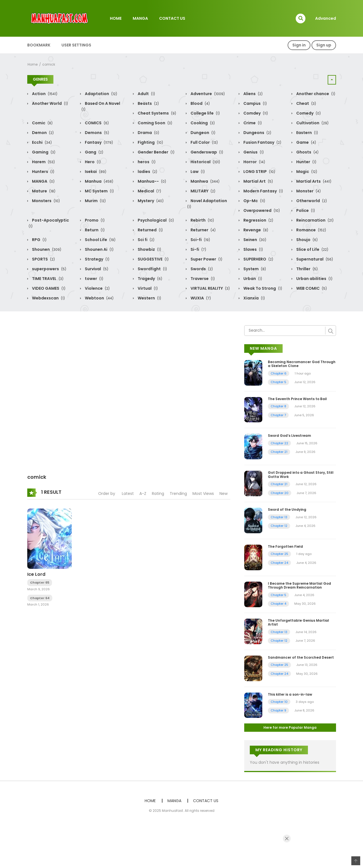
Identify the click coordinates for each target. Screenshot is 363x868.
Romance (311, 230)
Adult (146, 94)
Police (305, 210)
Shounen (46, 249)
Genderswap (206, 152)
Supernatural (314, 259)
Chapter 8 (278, 406)
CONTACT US (172, 18)
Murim (95, 201)
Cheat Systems (156, 113)
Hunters (43, 172)
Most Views (203, 493)
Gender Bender (156, 152)
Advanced (326, 18)
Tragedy (150, 279)
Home (33, 64)
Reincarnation (314, 220)
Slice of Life (312, 249)
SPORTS (43, 259)
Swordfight (152, 269)
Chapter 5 (278, 382)
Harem (43, 162)
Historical (205, 162)
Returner (203, 230)
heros (146, 162)
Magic (306, 172)
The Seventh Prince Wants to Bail (297, 399)
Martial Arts (313, 181)
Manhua (99, 181)
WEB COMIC (311, 288)
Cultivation (312, 123)
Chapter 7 (278, 415)
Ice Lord (36, 574)
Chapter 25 (279, 554)
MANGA (140, 18)
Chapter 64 (40, 598)
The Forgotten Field (285, 546)
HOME (116, 18)
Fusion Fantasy (262, 142)
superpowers (49, 269)
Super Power (206, 259)
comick (49, 64)
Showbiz (149, 249)
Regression (258, 220)
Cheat (306, 103)
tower (94, 279)
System (254, 269)
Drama (148, 133)
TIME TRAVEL (47, 279)
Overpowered (261, 210)
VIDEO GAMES (48, 288)
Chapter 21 (279, 452)
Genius (253, 152)
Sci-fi (200, 240)
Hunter (306, 162)
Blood (200, 103)
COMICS (96, 123)
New (224, 493)
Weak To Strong (262, 288)
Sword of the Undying (287, 509)
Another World (50, 103)
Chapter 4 (278, 604)
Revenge (255, 230)
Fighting (150, 142)
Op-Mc (254, 201)
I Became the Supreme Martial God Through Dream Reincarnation (299, 585)
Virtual (147, 288)
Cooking (202, 123)
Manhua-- (151, 181)
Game (306, 142)
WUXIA (200, 298)
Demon (42, 133)
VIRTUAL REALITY (210, 288)
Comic (42, 123)
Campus (255, 103)
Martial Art (258, 181)
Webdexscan (48, 298)
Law (197, 172)
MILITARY (203, 191)
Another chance (315, 94)
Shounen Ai (99, 249)
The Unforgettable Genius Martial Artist (298, 622)
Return (94, 230)
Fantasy (98, 142)
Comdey (255, 113)
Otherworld (311, 201)
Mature (43, 191)
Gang (94, 152)
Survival (96, 269)
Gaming (43, 152)
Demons (97, 133)
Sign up (324, 45)
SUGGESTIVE (153, 259)
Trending (178, 493)
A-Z (143, 493)
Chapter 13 (279, 517)
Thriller (307, 269)
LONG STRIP (259, 172)
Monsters (45, 201)
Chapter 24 (279, 563)
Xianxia (254, 298)
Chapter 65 (40, 582)
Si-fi (198, 249)
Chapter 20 (280, 493)
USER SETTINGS (76, 45)
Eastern (307, 133)
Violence (97, 288)
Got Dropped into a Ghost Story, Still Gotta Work (301, 474)
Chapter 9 (278, 710)
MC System (99, 191)
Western (149, 298)
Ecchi (41, 142)
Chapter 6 (279, 373)
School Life (100, 240)
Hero (92, 162)
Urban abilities (314, 279)
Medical (149, 191)
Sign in (299, 45)
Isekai (95, 172)
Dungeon (203, 133)
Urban (252, 279)
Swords (201, 269)
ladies (147, 172)
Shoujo (307, 240)
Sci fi (146, 240)
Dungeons (257, 133)
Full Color (204, 142)
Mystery (150, 201)
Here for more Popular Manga (290, 727)
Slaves (253, 249)
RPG (39, 240)
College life (205, 113)
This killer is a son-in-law (290, 694)
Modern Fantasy (263, 191)
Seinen (254, 240)
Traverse (202, 279)
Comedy (308, 113)
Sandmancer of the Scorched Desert (301, 657)
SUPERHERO (258, 259)
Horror (254, 162)
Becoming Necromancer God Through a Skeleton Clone (302, 364)
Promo (94, 220)
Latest (128, 493)
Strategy (97, 259)
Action (44, 94)
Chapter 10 (279, 702)
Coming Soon (155, 123)
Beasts (148, 103)
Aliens (253, 94)
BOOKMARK (39, 45)
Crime (252, 123)
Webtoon (99, 298)
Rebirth (202, 220)
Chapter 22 (279, 443)
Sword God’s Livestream (289, 436)
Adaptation (101, 94)
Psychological (155, 220)
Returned (150, 230)
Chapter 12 (279, 526)
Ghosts (307, 152)
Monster (308, 191)
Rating (158, 493)
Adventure (207, 94)
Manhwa (205, 181)
